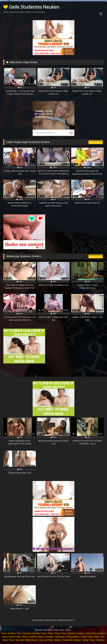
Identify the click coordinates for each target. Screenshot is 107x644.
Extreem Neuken (76, 633)
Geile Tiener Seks (90, 637)
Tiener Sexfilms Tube (11, 633)
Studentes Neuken (72, 640)
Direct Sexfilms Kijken (33, 637)
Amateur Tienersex (55, 637)
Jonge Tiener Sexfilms (94, 640)
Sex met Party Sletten (50, 640)
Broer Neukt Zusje (11, 637)
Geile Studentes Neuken (31, 7)
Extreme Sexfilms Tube (35, 633)
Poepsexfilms (73, 637)
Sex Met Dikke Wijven (27, 640)
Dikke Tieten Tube (57, 633)
